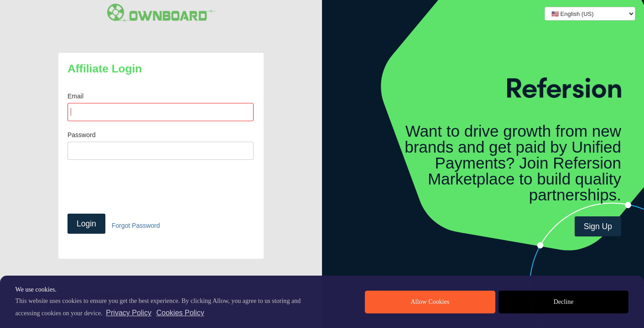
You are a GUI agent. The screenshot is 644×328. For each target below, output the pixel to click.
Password (81, 135)
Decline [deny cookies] (564, 302)
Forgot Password (136, 225)
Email (75, 96)
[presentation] (137, 187)
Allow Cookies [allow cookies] (430, 302)
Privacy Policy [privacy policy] (129, 313)
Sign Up (598, 226)
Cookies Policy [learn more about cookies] (180, 313)
